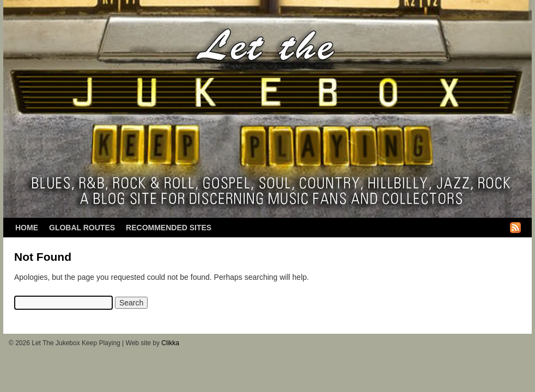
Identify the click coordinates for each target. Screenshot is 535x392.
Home (27, 228)
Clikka (170, 343)
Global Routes (82, 228)
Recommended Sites (169, 228)
